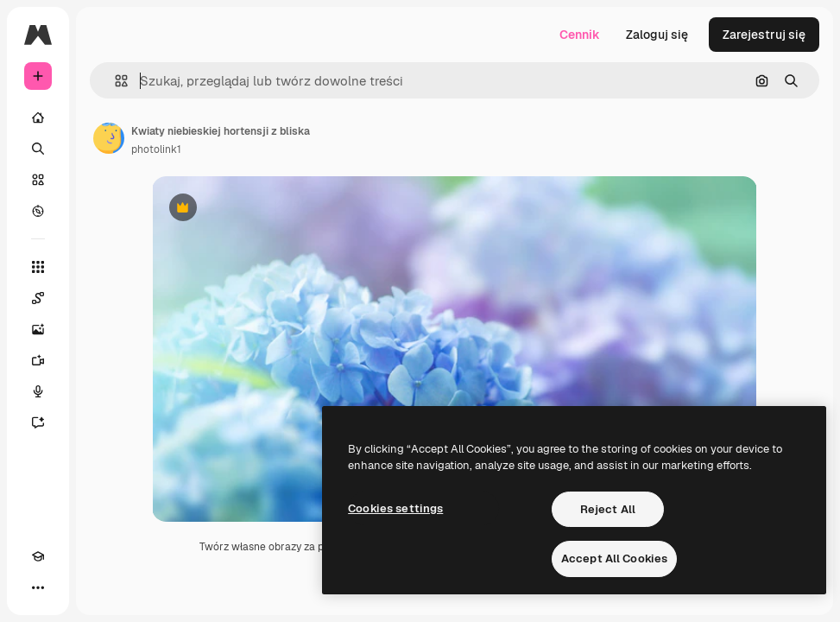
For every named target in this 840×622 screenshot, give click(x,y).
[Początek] (38, 117)
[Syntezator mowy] (38, 391)
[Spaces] (38, 298)
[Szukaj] (38, 149)
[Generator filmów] (38, 360)
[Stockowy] (38, 180)
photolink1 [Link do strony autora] (156, 149)
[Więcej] (38, 587)
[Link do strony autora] (109, 138)
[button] (114, 81)
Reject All (608, 509)
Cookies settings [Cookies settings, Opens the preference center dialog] (395, 508)
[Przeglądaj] (38, 211)
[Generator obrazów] (38, 329)
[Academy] (38, 556)
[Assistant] (38, 422)
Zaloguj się (657, 35)
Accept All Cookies (614, 559)
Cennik (580, 35)
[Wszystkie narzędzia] (38, 267)
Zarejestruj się (764, 35)
